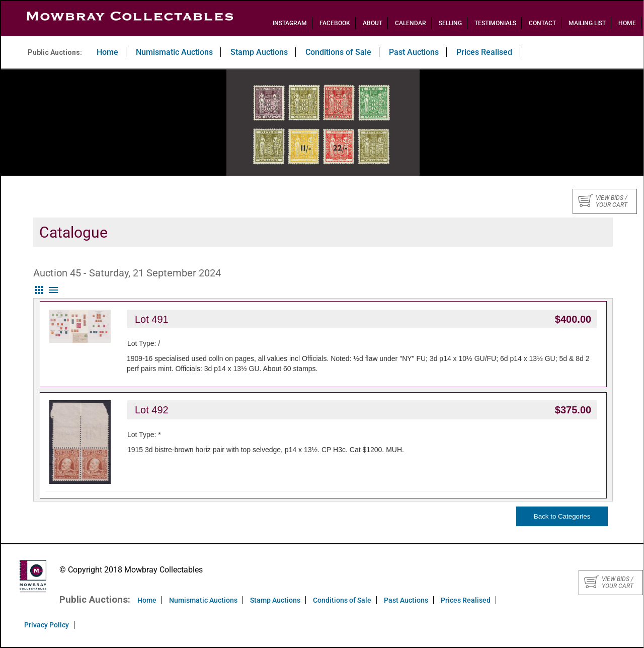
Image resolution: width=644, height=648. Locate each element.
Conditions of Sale (338, 52)
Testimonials (495, 23)
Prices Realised (484, 52)
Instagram (290, 23)
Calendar (411, 23)
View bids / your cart (603, 201)
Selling (450, 23)
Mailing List (587, 23)
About (373, 23)
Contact (542, 23)
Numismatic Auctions (174, 52)
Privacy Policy (47, 625)
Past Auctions (414, 52)
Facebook (335, 23)
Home (627, 23)
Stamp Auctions (259, 52)
